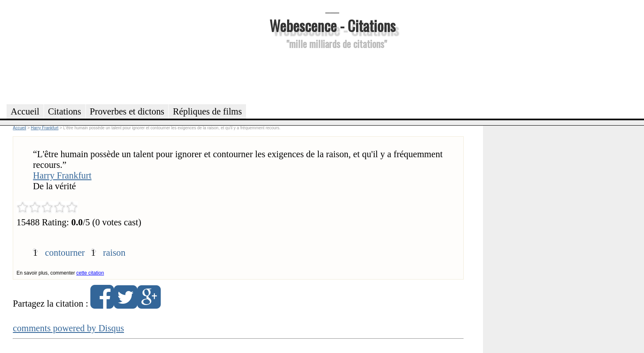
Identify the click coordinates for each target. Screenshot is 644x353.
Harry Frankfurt (62, 175)
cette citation (90, 273)
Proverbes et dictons (127, 111)
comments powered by (68, 328)
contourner (65, 253)
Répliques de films (207, 111)
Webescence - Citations (332, 25)
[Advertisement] (332, 76)
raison (114, 253)
